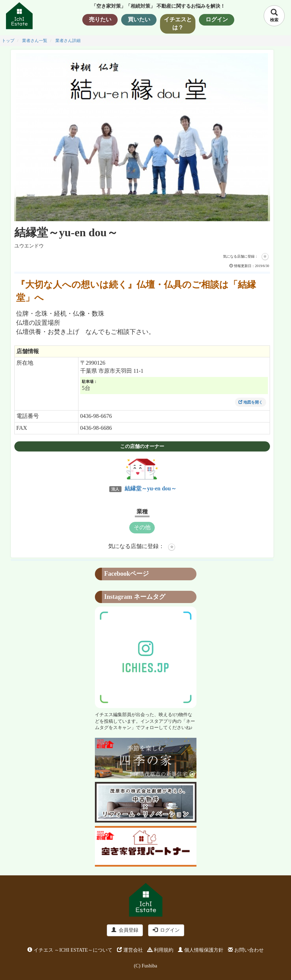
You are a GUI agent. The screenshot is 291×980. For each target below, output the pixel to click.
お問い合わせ (246, 950)
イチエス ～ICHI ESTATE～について (70, 950)
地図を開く (251, 402)
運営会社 (130, 950)
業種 (142, 512)
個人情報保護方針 (201, 950)
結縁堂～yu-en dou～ (150, 488)
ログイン (166, 930)
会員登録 (125, 930)
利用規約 (160, 950)
